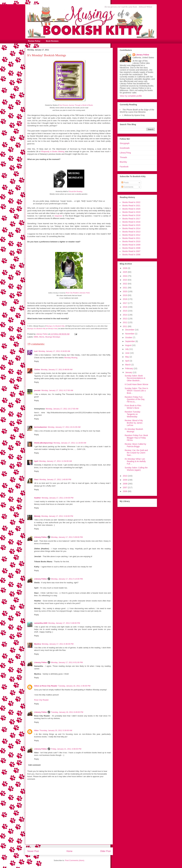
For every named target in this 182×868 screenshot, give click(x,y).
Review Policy (34, 41)
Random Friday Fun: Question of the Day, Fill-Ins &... (135, 399)
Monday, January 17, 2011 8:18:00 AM (54, 351)
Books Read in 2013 (131, 232)
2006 (125, 491)
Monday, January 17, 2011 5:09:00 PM (67, 537)
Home (70, 851)
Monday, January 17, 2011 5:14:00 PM (67, 579)
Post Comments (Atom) (75, 860)
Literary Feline (40, 537)
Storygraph (125, 143)
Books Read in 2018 (131, 215)
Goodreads (125, 148)
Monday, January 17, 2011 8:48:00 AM (57, 370)
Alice (36, 730)
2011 (125, 326)
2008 (125, 484)
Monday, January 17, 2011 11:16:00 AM (70, 443)
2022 (125, 284)
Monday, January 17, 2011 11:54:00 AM (56, 461)
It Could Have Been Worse (136, 384)
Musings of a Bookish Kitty (55, 326)
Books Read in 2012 (131, 235)
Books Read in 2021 (131, 206)
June (128, 353)
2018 (125, 299)
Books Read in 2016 (131, 222)
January (129, 372)
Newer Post (33, 851)
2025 (125, 272)
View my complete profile (131, 96)
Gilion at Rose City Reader (46, 686)
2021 (125, 288)
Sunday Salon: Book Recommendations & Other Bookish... (135, 378)
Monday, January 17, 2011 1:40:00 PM (55, 479)
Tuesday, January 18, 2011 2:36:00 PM (74, 686)
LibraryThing (125, 153)
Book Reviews (52, 41)
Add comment (34, 765)
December (130, 330)
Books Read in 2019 (131, 212)
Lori (36, 351)
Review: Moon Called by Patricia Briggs (135, 445)
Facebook (124, 167)
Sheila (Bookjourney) (43, 443)
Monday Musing (71, 358)
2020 (125, 291)
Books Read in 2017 (131, 219)
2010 (125, 476)
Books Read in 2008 (131, 248)
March (128, 365)
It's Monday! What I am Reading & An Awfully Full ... (135, 461)
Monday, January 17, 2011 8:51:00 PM (67, 662)
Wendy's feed (53, 329)
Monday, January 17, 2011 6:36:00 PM (58, 644)
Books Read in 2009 (131, 245)
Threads (123, 157)
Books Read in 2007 (131, 251)
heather (37, 498)
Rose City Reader (41, 700)
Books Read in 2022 (131, 202)
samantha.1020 (41, 623)
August (128, 345)
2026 (125, 268)
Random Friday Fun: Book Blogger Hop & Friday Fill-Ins (136, 438)
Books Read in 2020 (131, 209)
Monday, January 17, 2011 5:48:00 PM (64, 623)
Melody (37, 516)
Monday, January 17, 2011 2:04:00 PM (58, 498)
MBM (36, 337)
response (58, 216)
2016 (125, 307)
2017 (125, 303)
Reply (36, 361)
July (127, 349)
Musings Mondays (53, 337)
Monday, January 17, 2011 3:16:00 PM (57, 516)
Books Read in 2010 (131, 241)
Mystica (38, 644)
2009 (125, 480)
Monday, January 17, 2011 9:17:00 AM (57, 390)
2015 (125, 311)
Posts (125, 183)
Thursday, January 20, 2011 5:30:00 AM (56, 730)
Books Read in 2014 (131, 228)
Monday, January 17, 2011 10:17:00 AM (62, 409)
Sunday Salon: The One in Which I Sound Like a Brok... (136, 391)
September (130, 341)
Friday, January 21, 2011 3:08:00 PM (66, 749)
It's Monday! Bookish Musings (134, 430)
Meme (42, 337)
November (130, 334)
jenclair (37, 390)
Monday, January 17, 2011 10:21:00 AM (64, 427)
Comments (127, 187)
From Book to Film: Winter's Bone (133, 407)
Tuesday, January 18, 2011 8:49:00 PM (67, 712)
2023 (125, 280)
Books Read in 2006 (131, 255)
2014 (125, 315)
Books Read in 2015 (131, 225)
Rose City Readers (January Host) (78, 293)
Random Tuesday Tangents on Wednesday (133, 414)
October (129, 337)
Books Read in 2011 (131, 238)
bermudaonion (41, 427)
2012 (125, 322)
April (36, 461)
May (127, 357)
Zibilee (37, 370)
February (129, 368)
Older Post (105, 851)
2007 (125, 487)
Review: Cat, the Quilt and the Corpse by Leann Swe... (136, 453)
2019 (125, 295)
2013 (125, 319)
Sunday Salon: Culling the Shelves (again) (136, 469)
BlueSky (123, 162)
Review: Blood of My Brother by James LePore (134, 423)
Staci (36, 479)
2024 (125, 276)
